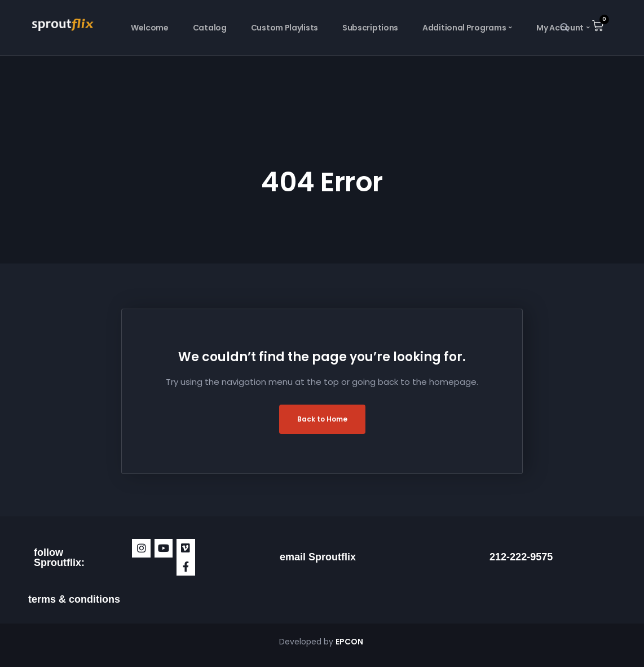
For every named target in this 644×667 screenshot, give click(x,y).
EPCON (350, 642)
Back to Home (322, 419)
